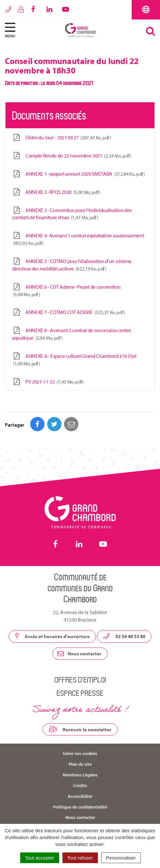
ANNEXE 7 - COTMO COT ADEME (68, 312)
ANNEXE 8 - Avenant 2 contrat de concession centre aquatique (71, 334)
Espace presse (80, 693)
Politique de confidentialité (80, 807)
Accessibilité (80, 796)
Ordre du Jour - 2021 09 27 (61, 138)
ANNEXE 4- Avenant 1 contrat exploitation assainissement (78, 239)
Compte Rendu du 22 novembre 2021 (72, 156)
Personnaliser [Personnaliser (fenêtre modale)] (121, 858)
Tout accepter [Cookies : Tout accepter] (40, 858)
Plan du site (80, 764)
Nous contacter (80, 654)
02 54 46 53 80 (124, 636)
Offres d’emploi (80, 679)
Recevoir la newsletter (80, 729)
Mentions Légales (80, 775)
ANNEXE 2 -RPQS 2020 (56, 192)
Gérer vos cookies (80, 753)
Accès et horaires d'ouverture (52, 636)
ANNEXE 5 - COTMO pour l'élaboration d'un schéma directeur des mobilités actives (72, 265)
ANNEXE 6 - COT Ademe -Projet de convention (66, 291)
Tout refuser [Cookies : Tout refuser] (80, 858)
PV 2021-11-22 (48, 382)
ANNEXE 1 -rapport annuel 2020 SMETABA (78, 174)
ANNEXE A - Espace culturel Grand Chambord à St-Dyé (74, 360)
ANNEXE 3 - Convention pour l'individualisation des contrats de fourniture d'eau (72, 214)
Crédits (80, 786)
